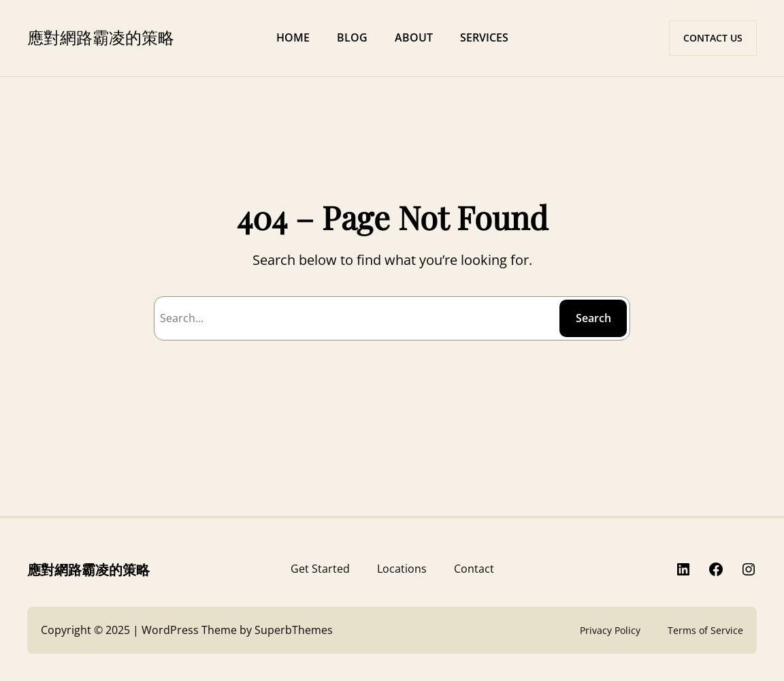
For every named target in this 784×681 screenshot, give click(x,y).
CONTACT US (713, 38)
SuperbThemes (294, 630)
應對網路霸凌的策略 (101, 37)
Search (593, 318)
